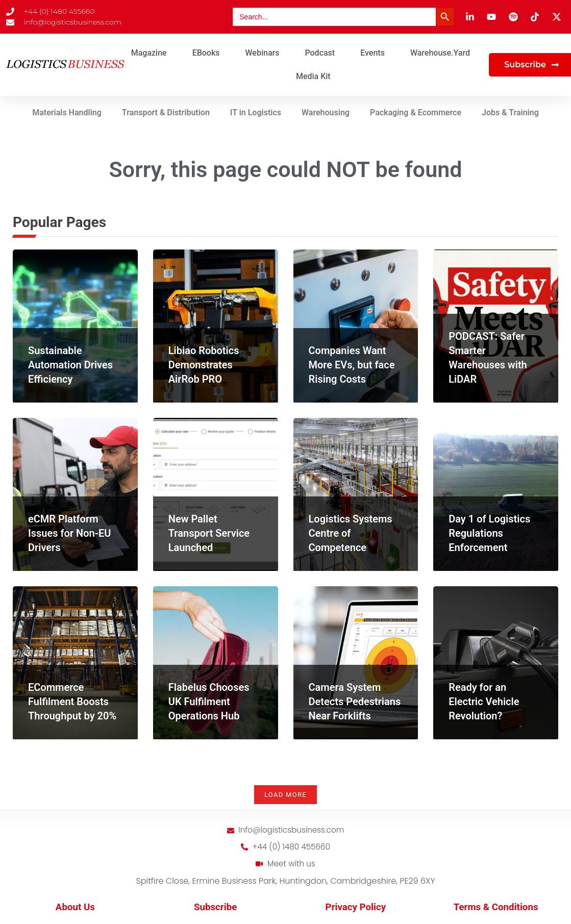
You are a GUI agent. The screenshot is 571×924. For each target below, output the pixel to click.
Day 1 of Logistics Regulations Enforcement (489, 533)
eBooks (206, 53)
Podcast (320, 53)
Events (373, 53)
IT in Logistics (256, 113)
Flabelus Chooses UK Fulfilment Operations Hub (209, 702)
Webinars (263, 53)
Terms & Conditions (496, 909)
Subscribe (215, 909)
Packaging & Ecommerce (416, 113)
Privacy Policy (356, 909)
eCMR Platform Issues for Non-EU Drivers (69, 533)
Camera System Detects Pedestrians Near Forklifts (355, 702)
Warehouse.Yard (440, 53)
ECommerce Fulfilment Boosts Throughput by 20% (72, 702)
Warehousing (326, 113)
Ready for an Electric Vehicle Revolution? (484, 702)
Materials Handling (67, 113)
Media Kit (313, 76)
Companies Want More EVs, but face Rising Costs (352, 365)
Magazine (149, 53)
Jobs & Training (510, 113)
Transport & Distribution (166, 113)
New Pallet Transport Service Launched (209, 533)
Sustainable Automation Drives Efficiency (70, 365)
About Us (75, 909)
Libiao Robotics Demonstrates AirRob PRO (204, 365)
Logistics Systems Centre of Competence (351, 533)
